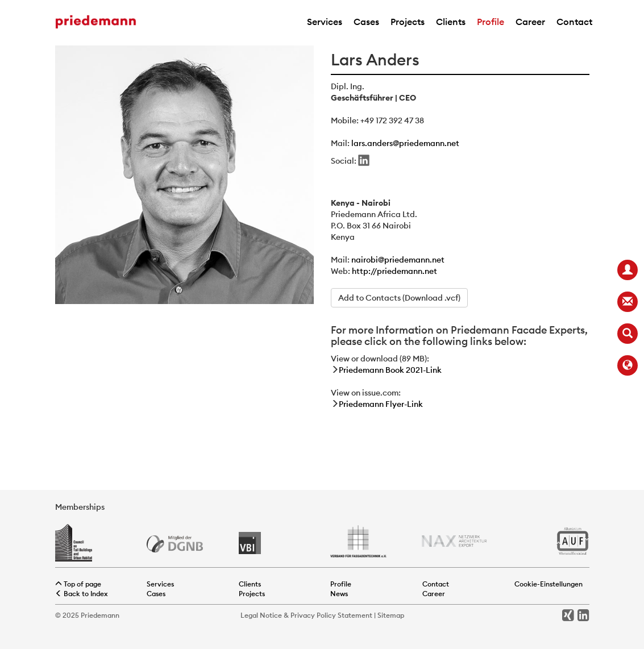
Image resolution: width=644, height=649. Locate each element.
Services (325, 22)
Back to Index (82, 594)
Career (530, 22)
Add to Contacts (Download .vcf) (399, 298)
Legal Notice (261, 615)
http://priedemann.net (394, 271)
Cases (366, 22)
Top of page (78, 584)
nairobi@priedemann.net (398, 260)
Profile (491, 22)
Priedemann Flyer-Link (381, 404)
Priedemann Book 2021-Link (390, 370)
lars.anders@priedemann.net (405, 143)
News (339, 594)
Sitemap (391, 615)
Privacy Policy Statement (331, 615)
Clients (451, 22)
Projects (408, 22)
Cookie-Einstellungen (549, 584)
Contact (574, 22)
